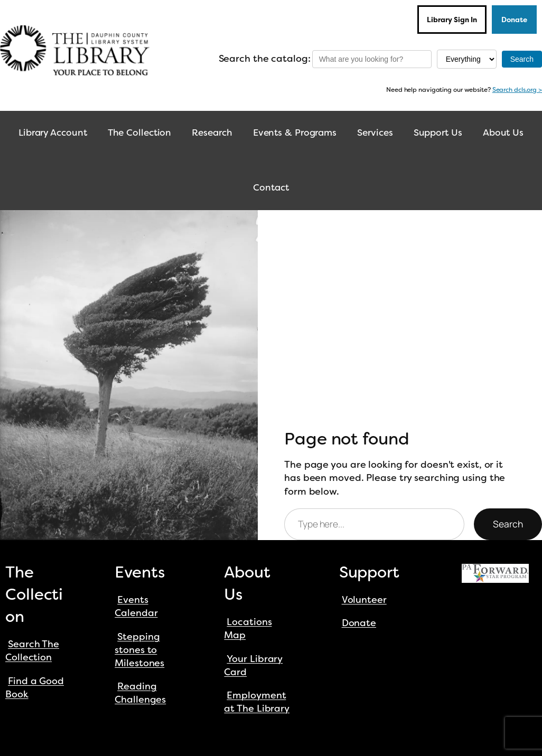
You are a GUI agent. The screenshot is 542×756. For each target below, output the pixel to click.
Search (508, 524)
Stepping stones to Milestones (139, 650)
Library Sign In (452, 20)
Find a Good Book (35, 688)
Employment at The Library (257, 702)
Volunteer (364, 600)
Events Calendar (136, 606)
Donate (514, 20)
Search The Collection (32, 651)
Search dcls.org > (517, 90)
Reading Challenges (140, 693)
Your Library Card (253, 665)
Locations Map (248, 629)
